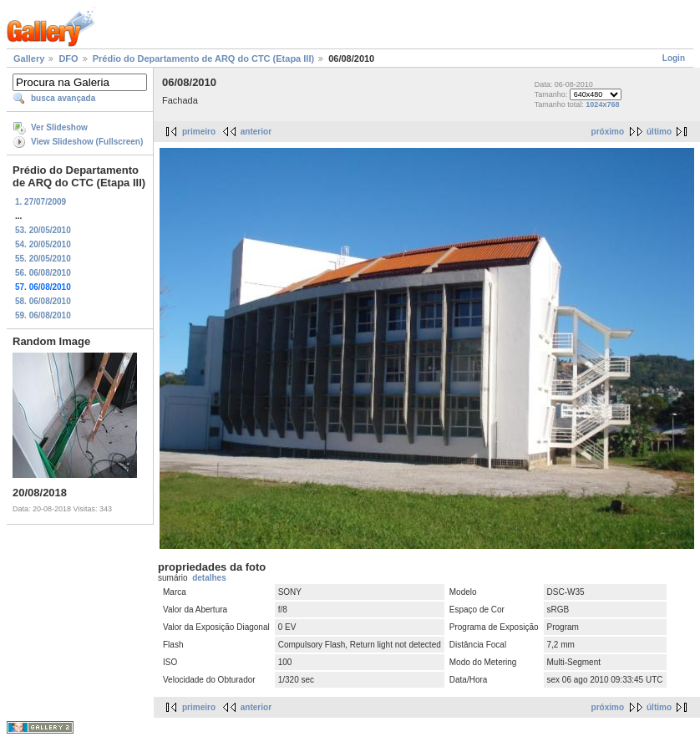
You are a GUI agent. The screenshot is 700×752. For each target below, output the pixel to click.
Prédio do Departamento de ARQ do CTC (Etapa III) (203, 58)
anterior (256, 132)
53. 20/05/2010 (43, 230)
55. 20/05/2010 (43, 259)
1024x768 (602, 104)
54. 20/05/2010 (43, 244)
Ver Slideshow (59, 127)
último (659, 132)
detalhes (209, 578)
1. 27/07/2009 (41, 202)
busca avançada (63, 98)
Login (674, 58)
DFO (68, 58)
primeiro (199, 132)
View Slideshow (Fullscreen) (87, 142)
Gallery (29, 58)
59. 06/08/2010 (43, 315)
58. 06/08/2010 (43, 301)
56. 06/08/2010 (43, 273)
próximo (608, 132)
